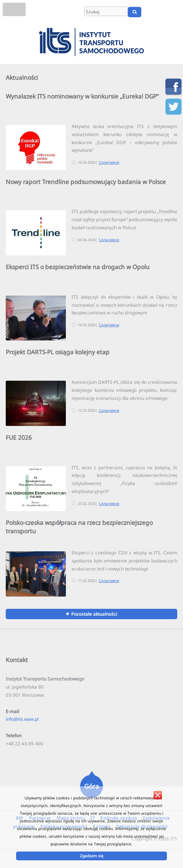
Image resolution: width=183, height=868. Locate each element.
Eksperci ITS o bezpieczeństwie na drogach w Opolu (78, 267)
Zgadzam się (92, 856)
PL (153, 12)
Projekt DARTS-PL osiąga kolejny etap (58, 352)
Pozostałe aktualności (94, 614)
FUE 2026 (19, 437)
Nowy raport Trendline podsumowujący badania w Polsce (86, 182)
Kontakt (17, 660)
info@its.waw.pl (22, 719)
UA (174, 12)
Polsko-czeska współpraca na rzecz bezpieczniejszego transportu (79, 527)
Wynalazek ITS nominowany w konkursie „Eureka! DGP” (82, 96)
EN (163, 12)
